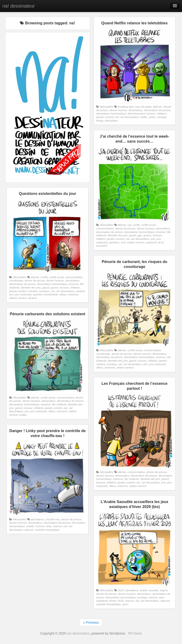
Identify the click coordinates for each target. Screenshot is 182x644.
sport (125, 604)
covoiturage (16, 280)
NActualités (107, 107)
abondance (37, 519)
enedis (30, 526)
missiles (33, 291)
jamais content (105, 117)
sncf (123, 242)
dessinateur (136, 110)
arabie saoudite (149, 590)
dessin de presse (125, 228)
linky (49, 526)
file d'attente (59, 404)
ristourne (73, 294)
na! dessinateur (19, 6)
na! (117, 117)
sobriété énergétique (47, 530)
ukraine (32, 298)
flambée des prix (118, 235)
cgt (129, 225)
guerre (147, 235)
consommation (105, 228)
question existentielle (45, 294)
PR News (135, 633)
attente (122, 225)
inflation (162, 114)
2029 (121, 590)
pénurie (29, 530)
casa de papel (143, 107)
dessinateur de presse (157, 110)
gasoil (133, 235)
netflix (144, 117)
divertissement (136, 114)
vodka (23, 415)
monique (44, 291)
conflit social (148, 225)
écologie (142, 597)
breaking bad (126, 107)
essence (161, 232)
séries (152, 117)
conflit (136, 225)
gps (140, 235)
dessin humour (118, 110)
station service (136, 242)
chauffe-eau (53, 519)
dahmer (157, 107)
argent (164, 590)
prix (153, 239)
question (114, 242)
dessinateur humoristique (111, 114)
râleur (63, 294)
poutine (80, 291)
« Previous (91, 622)
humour (151, 114)
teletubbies (111, 121)
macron (58, 526)
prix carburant (23, 294)
